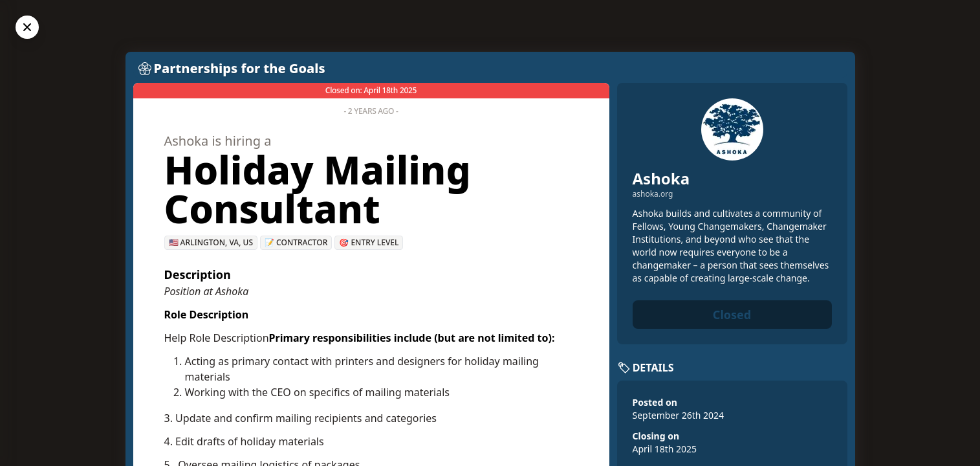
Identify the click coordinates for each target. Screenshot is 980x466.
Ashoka (661, 178)
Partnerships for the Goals (240, 68)
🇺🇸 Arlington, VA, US (211, 242)
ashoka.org (653, 194)
